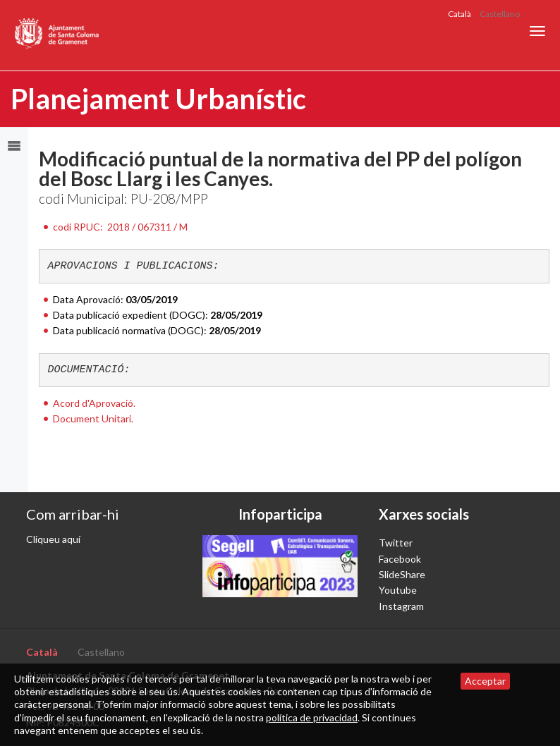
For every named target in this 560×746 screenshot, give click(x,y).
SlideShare (402, 574)
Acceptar (485, 681)
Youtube (398, 590)
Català (459, 14)
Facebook (400, 559)
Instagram (401, 606)
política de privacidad (312, 717)
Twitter (396, 543)
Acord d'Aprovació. (94, 403)
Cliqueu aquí (53, 539)
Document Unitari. (93, 418)
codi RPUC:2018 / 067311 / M (120, 227)
